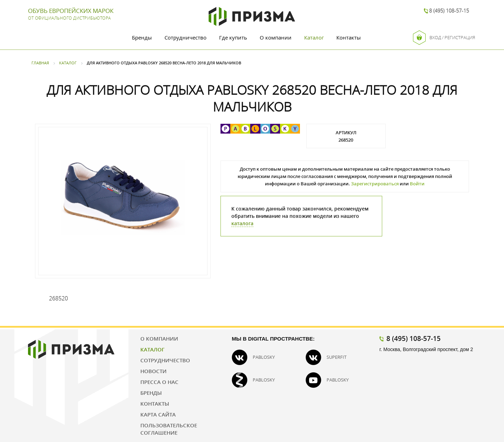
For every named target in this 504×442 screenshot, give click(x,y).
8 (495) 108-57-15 (449, 11)
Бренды (142, 37)
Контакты (349, 37)
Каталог (314, 37)
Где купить (233, 37)
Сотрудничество (185, 37)
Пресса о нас (159, 382)
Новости (153, 371)
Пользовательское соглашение (169, 429)
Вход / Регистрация (444, 38)
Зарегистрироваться (375, 184)
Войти (417, 184)
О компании (276, 37)
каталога (242, 223)
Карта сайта (158, 414)
